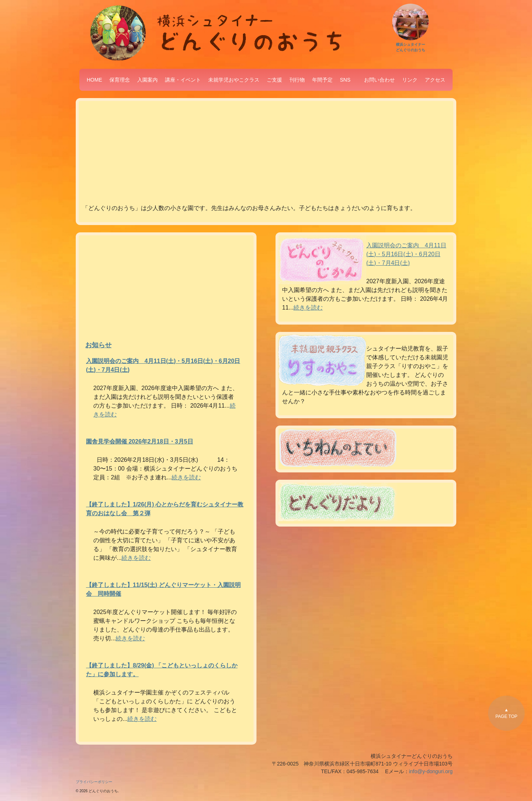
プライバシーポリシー (94, 782)
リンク (410, 80)
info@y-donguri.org (431, 771)
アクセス (435, 80)
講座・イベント (183, 80)
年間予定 (322, 80)
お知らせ (98, 345)
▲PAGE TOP (506, 713)
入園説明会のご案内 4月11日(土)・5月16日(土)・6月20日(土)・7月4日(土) (406, 254)
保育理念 (120, 80)
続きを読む (186, 477)
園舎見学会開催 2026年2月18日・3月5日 (140, 441)
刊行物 (297, 80)
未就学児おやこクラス (234, 80)
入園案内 (147, 80)
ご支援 (274, 80)
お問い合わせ (379, 80)
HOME (94, 80)
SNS (345, 80)
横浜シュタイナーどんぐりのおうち (411, 44)
